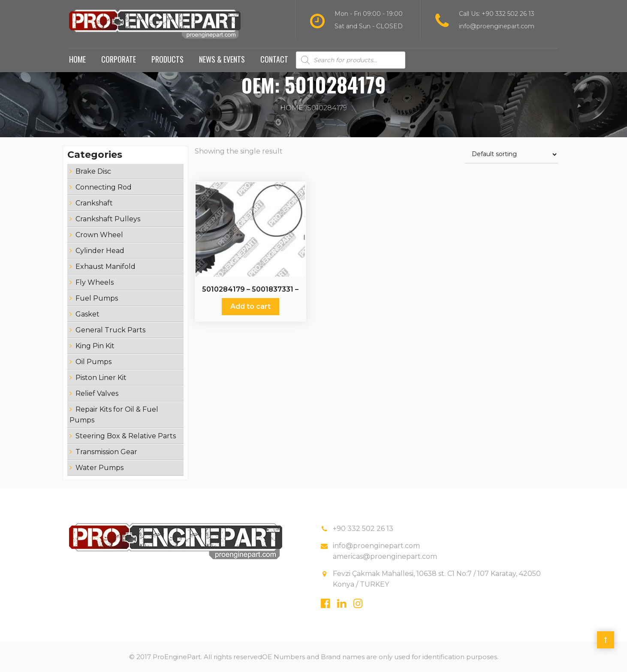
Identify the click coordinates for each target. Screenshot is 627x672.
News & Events (222, 59)
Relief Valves (97, 393)
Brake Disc (93, 171)
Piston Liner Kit (101, 378)
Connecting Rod (104, 187)
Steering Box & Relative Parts (126, 436)
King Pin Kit (95, 346)
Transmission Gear (106, 452)
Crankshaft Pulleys (108, 219)
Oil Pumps (93, 362)
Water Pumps (99, 468)
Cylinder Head (100, 251)
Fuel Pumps (97, 298)
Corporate (119, 59)
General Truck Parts (110, 330)
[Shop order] (511, 155)
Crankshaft (94, 203)
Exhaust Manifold (106, 267)
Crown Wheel (99, 235)
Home (77, 59)
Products (167, 59)
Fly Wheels (95, 282)
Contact (274, 59)
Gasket (87, 314)
